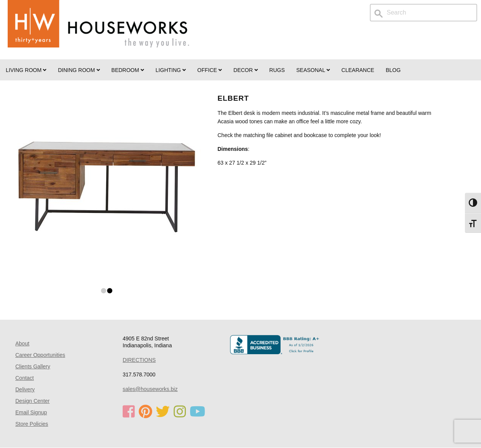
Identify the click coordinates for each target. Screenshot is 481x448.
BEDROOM (128, 70)
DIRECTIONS (139, 360)
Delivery (25, 389)
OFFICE (210, 70)
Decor (245, 70)
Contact (25, 378)
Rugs (277, 70)
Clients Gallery (33, 366)
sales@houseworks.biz (150, 389)
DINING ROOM (79, 70)
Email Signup (31, 412)
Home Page (98, 30)
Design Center (33, 401)
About (22, 343)
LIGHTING (171, 70)
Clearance (358, 70)
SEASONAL (313, 70)
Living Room (26, 70)
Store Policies (32, 424)
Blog (393, 70)
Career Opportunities (40, 355)
